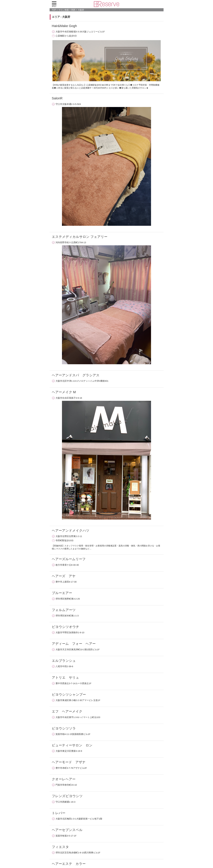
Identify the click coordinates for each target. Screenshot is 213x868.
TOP (54, 10)
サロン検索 (64, 10)
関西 (73, 10)
